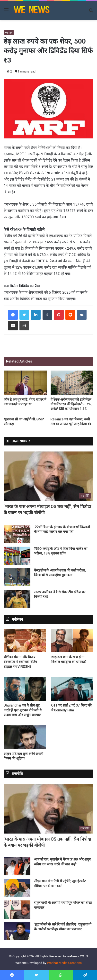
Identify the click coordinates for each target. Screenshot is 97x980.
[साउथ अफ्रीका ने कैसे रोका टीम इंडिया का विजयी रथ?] (17, 599)
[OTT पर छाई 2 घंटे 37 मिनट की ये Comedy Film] (72, 689)
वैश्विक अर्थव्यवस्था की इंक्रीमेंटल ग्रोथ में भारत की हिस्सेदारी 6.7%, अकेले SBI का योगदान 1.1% (71, 404)
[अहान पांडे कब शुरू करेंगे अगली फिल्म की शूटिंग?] (25, 737)
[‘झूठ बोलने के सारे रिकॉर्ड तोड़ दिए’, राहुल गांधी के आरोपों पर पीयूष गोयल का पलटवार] (17, 931)
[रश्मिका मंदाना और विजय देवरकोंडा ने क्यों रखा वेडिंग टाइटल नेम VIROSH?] (25, 641)
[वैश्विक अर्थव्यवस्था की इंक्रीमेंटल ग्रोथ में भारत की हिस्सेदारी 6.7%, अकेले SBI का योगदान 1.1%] (72, 383)
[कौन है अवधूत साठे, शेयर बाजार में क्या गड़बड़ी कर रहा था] (25, 383)
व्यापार (9, 33)
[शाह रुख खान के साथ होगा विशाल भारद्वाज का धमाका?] (72, 641)
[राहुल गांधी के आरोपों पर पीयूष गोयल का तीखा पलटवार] (17, 910)
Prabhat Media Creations (64, 963)
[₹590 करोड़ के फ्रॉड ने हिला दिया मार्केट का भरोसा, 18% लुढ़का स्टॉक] (17, 556)
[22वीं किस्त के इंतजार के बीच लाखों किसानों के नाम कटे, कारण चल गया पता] (17, 534)
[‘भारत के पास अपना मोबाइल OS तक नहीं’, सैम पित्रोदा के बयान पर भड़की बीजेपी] (48, 476)
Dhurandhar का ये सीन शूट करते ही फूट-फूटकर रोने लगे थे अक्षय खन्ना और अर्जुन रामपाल (23, 710)
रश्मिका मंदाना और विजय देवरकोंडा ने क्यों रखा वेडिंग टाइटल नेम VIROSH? (20, 662)
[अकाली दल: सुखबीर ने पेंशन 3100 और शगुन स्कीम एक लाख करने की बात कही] (17, 866)
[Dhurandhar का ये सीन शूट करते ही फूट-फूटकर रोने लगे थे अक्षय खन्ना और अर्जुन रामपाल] (25, 689)
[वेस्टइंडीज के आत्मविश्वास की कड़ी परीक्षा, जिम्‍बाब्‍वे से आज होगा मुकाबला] (17, 577)
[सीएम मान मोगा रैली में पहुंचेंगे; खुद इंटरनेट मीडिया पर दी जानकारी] (17, 888)
